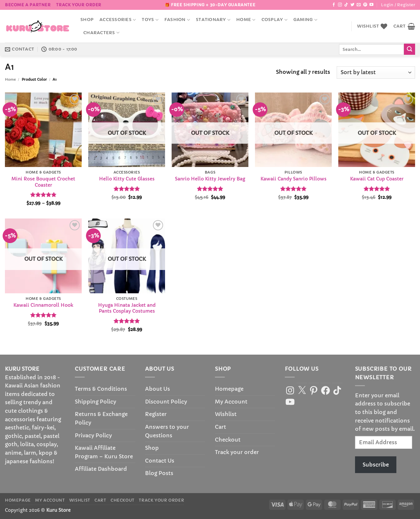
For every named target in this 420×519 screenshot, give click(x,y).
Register (156, 414)
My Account (231, 402)
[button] (398, 5)
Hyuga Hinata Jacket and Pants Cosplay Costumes (127, 308)
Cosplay (274, 20)
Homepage (229, 389)
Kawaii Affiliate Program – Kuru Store (104, 452)
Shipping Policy (95, 402)
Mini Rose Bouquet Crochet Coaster (43, 182)
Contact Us (160, 461)
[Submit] (409, 49)
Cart (220, 427)
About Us (157, 389)
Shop (87, 20)
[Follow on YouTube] (371, 5)
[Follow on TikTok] (346, 5)
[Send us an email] (359, 5)
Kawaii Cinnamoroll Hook (43, 305)
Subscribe (376, 465)
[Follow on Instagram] (340, 5)
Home (246, 20)
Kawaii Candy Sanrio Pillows (294, 179)
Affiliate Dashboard (101, 469)
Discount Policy (166, 402)
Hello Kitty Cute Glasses (127, 179)
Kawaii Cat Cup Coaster (377, 179)
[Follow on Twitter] (352, 5)
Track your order (79, 5)
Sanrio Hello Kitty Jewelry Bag (210, 179)
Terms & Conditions (101, 389)
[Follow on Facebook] (334, 5)
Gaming (305, 20)
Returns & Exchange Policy (101, 418)
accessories (118, 20)
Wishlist (226, 414)
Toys (150, 20)
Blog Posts (159, 473)
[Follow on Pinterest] (365, 5)
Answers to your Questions (167, 431)
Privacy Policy (93, 435)
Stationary (213, 20)
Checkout (228, 440)
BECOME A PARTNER (28, 5)
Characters (101, 33)
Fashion (177, 20)
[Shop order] (376, 73)
